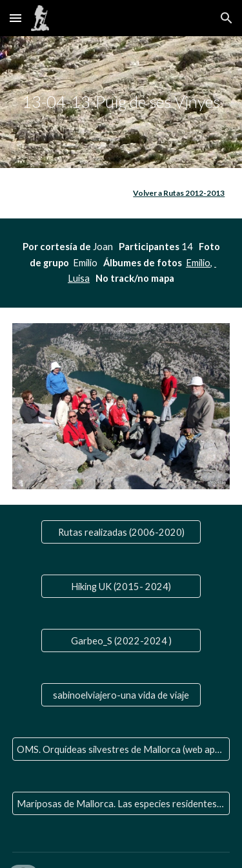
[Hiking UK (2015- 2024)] (121, 586)
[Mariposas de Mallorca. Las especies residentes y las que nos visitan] (121, 803)
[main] (121, 102)
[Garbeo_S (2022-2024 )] (121, 640)
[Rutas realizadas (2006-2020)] (121, 532)
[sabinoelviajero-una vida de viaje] (121, 695)
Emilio (198, 263)
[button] (15, 18)
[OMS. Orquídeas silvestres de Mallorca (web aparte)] (121, 749)
